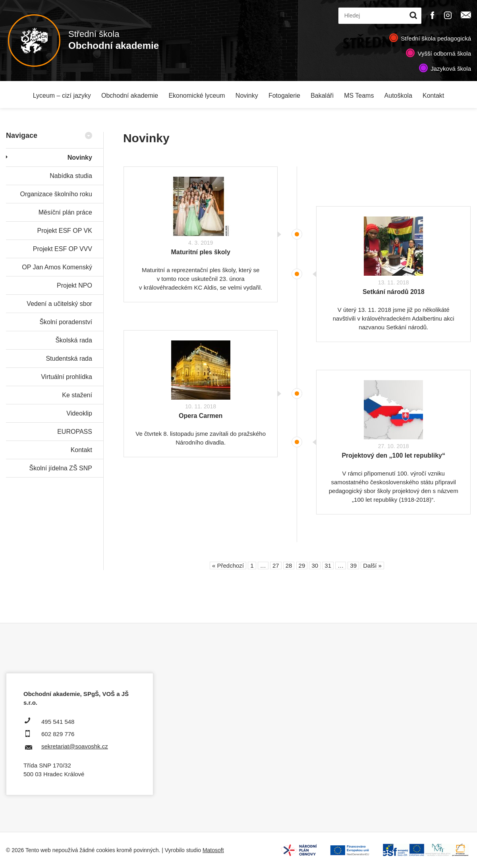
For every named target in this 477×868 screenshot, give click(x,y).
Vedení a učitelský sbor (59, 304)
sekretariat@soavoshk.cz (75, 746)
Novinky (247, 96)
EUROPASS (75, 432)
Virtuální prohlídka (67, 377)
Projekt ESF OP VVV (63, 249)
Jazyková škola (451, 69)
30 (315, 565)
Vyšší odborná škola (444, 53)
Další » (372, 565)
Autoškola (398, 96)
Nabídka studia (71, 176)
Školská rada (74, 340)
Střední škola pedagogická (436, 38)
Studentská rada (69, 359)
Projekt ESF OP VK (64, 231)
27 (276, 565)
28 (289, 565)
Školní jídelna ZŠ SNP (61, 468)
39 (353, 565)
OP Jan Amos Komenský (57, 267)
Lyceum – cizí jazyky (62, 96)
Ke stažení (77, 395)
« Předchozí (228, 565)
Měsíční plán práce (65, 212)
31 (328, 565)
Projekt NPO (74, 285)
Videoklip (79, 413)
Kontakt (433, 96)
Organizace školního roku (56, 194)
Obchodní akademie (130, 96)
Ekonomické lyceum (197, 96)
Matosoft (213, 850)
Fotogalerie (284, 96)
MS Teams (359, 96)
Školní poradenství (66, 322)
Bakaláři (322, 96)
